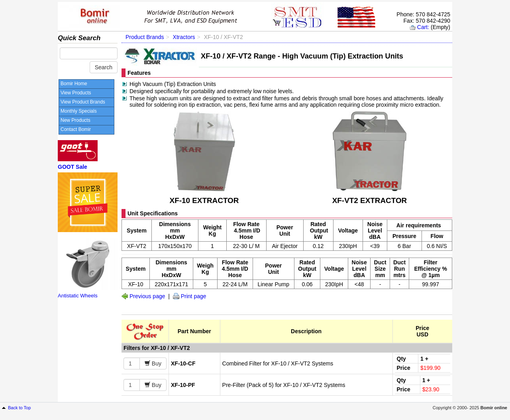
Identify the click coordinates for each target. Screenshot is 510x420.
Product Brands (145, 37)
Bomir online (494, 408)
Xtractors (184, 37)
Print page (194, 296)
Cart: (423, 27)
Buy (156, 363)
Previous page (147, 296)
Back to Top (19, 408)
